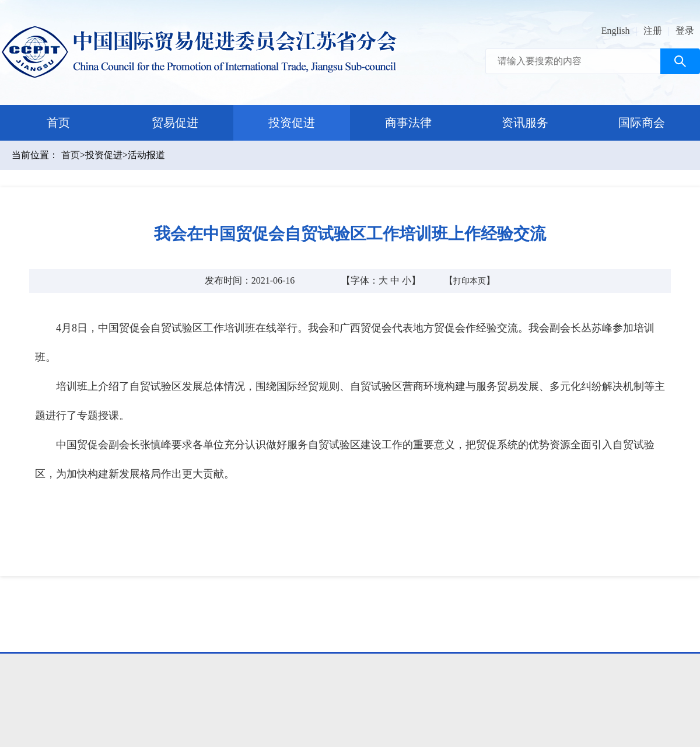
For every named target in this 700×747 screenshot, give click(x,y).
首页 (58, 123)
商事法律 (408, 123)
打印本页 (470, 281)
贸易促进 (175, 123)
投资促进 (292, 123)
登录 (685, 31)
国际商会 (642, 123)
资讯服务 (525, 123)
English (616, 31)
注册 (653, 31)
